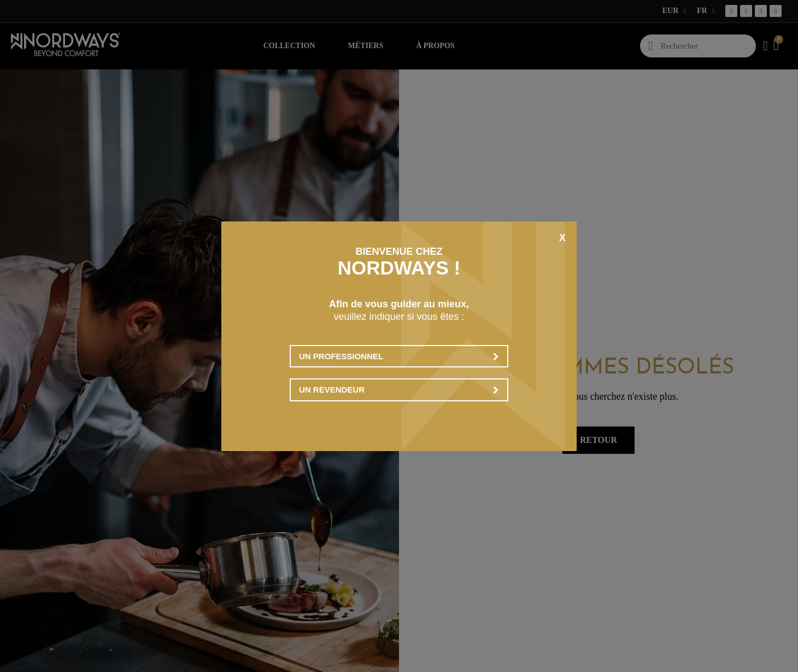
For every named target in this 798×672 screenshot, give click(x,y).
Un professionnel (399, 356)
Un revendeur (399, 390)
